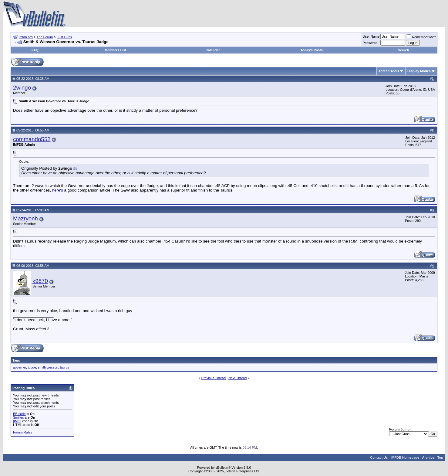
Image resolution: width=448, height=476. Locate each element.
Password (370, 43)
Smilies (18, 417)
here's (58, 190)
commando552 (32, 139)
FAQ (35, 50)
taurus (65, 367)
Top (440, 457)
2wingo (22, 88)
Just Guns (65, 37)
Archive (428, 457)
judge (32, 367)
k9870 (40, 281)
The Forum (45, 37)
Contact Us (379, 457)
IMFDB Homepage (405, 457)
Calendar (213, 50)
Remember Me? (421, 37)
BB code (19, 414)
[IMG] (17, 421)
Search (404, 50)
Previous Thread (214, 378)
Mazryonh (25, 218)
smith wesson (48, 367)
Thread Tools (389, 71)
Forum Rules (23, 432)
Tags (16, 360)
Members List (115, 50)
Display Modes (419, 71)
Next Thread (237, 378)
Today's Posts (312, 50)
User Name (371, 36)
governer (20, 367)
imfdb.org (26, 37)
